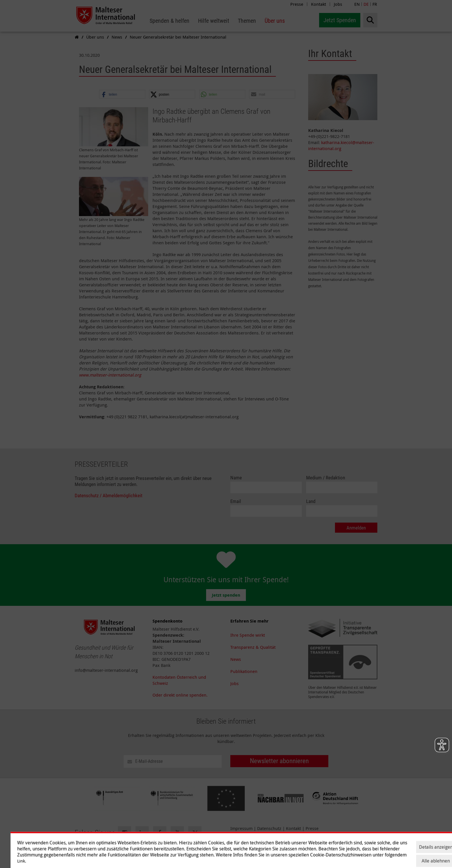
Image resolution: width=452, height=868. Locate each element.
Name (236, 478)
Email (236, 501)
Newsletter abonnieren (279, 761)
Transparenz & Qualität (253, 647)
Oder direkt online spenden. (180, 695)
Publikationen (244, 671)
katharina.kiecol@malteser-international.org (341, 145)
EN (357, 4)
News (236, 659)
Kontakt (319, 4)
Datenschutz (269, 828)
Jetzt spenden (226, 595)
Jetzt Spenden (340, 20)
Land (311, 501)
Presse (297, 4)
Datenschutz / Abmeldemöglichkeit (109, 496)
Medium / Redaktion (326, 478)
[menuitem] (169, 21)
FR (375, 4)
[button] (122, 94)
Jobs (338, 4)
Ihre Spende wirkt (248, 635)
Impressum (241, 828)
